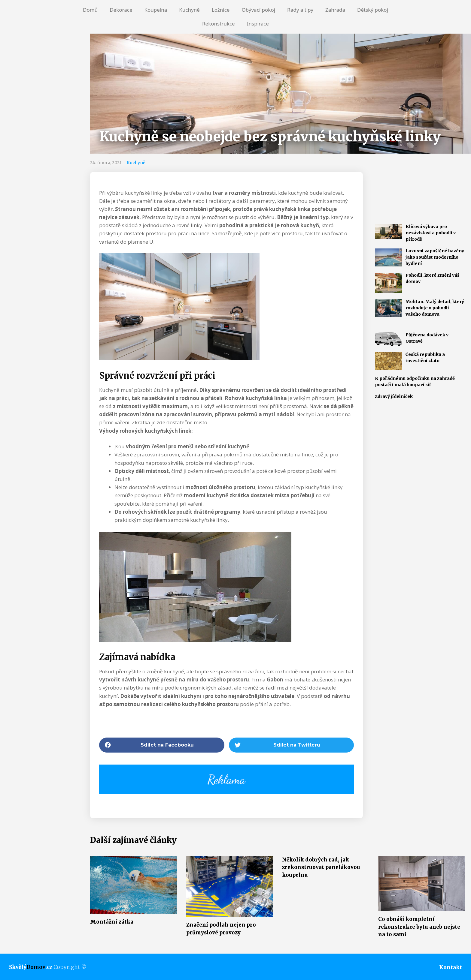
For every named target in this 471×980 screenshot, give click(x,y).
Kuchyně (189, 10)
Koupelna (156, 10)
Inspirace (258, 24)
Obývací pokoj (258, 10)
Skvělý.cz (31, 967)
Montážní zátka (112, 922)
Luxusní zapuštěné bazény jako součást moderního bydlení (435, 257)
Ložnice (221, 10)
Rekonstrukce (219, 24)
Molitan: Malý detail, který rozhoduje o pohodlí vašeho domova (435, 308)
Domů (90, 10)
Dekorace (121, 10)
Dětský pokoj (373, 10)
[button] (162, 745)
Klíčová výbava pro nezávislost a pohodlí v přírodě (431, 233)
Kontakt (451, 967)
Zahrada (335, 10)
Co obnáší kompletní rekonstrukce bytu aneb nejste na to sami (419, 927)
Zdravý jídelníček (394, 396)
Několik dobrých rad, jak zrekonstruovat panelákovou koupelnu (321, 867)
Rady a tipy (300, 10)
